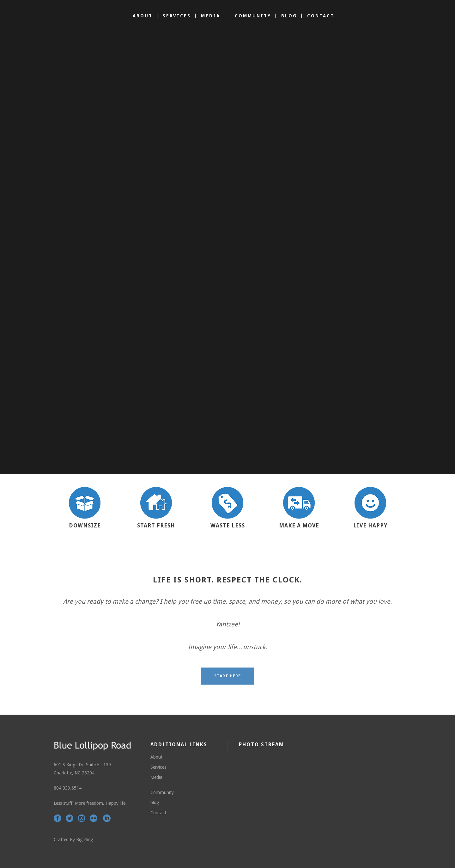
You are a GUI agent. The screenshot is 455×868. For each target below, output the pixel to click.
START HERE (227, 676)
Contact (158, 813)
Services (158, 767)
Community (162, 792)
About (156, 757)
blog (155, 803)
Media (156, 777)
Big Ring (85, 840)
